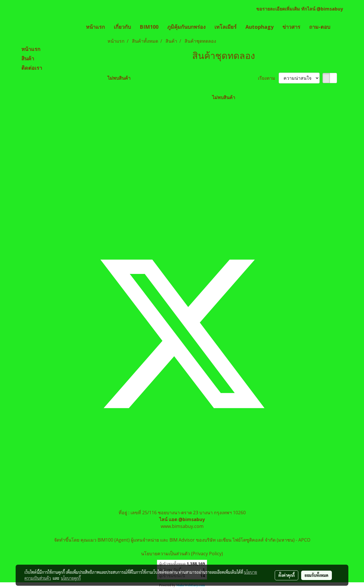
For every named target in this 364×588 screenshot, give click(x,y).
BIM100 (149, 27)
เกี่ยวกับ (122, 27)
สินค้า (28, 59)
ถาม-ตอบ (320, 27)
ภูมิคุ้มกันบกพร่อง (186, 27)
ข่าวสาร (291, 27)
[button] (340, 27)
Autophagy (259, 27)
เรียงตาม (268, 78)
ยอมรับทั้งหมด (317, 575)
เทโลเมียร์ (226, 27)
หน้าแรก (95, 27)
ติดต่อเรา (32, 68)
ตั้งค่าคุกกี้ (287, 575)
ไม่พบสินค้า (119, 78)
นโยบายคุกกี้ (71, 578)
